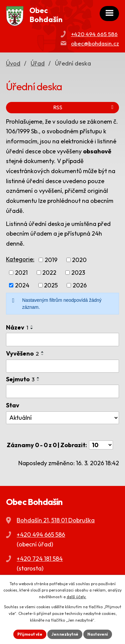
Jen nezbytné (65, 634)
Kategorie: (20, 259)
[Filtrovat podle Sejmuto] (62, 391)
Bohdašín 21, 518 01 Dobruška (56, 520)
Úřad (38, 63)
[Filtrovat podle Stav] (62, 418)
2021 (21, 273)
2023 (78, 273)
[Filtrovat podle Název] (62, 340)
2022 (49, 273)
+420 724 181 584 (40, 559)
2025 (51, 285)
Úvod (13, 63)
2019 (51, 260)
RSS (84, 107)
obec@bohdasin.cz (95, 43)
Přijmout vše (30, 634)
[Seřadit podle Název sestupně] (32, 329)
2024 (22, 285)
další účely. (76, 597)
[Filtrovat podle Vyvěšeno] (62, 366)
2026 (80, 285)
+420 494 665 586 (94, 34)
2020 (79, 260)
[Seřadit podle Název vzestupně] (32, 326)
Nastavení (98, 634)
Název (17, 327)
